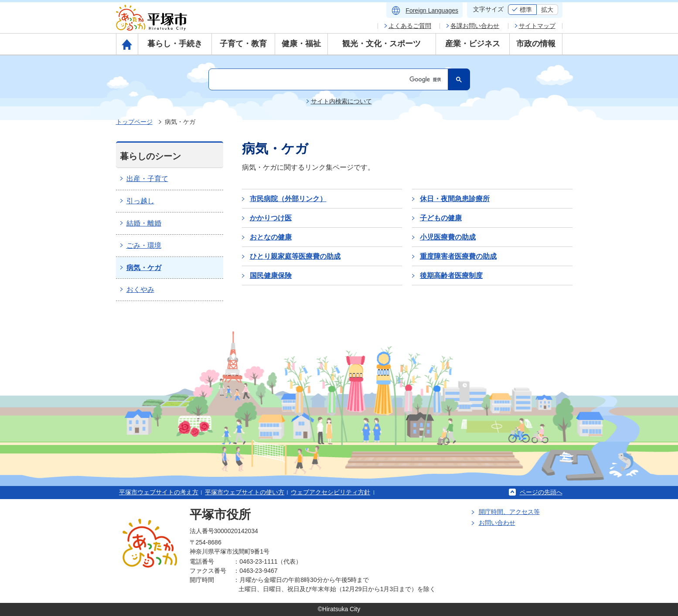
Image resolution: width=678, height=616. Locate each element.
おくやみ (140, 289)
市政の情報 (536, 44)
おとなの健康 (271, 237)
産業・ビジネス (473, 44)
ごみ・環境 (144, 245)
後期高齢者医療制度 (451, 275)
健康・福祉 (301, 44)
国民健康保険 (271, 275)
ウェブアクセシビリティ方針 (330, 492)
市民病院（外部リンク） (288, 199)
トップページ (134, 122)
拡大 (547, 10)
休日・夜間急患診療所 (455, 199)
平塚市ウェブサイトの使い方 (245, 492)
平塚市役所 (220, 515)
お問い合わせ (497, 523)
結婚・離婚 (144, 223)
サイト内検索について (341, 101)
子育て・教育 (243, 44)
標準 (526, 10)
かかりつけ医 (271, 218)
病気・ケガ (144, 268)
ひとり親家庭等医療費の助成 (295, 256)
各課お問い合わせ (475, 26)
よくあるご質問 (410, 26)
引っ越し (140, 201)
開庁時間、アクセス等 (509, 512)
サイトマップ (537, 26)
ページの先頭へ (541, 492)
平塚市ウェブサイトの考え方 (159, 492)
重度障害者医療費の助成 (458, 256)
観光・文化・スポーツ (382, 44)
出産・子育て (147, 179)
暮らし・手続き (175, 44)
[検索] (327, 79)
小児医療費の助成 (448, 237)
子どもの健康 (441, 218)
